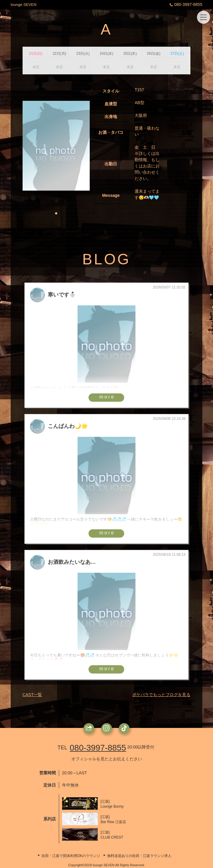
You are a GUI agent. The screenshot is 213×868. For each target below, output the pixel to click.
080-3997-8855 (185, 4)
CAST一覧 (32, 695)
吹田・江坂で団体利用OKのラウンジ (71, 856)
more (107, 397)
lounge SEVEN (24, 5)
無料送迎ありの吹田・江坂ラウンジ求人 (139, 856)
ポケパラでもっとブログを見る (161, 695)
